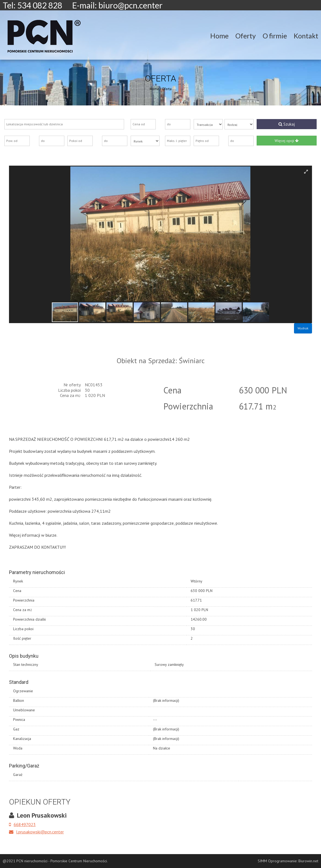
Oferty (246, 36)
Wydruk (303, 328)
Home (219, 36)
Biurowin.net (308, 861)
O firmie (275, 36)
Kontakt (306, 36)
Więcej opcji (287, 141)
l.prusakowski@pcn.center (36, 832)
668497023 (22, 824)
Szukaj (287, 124)
